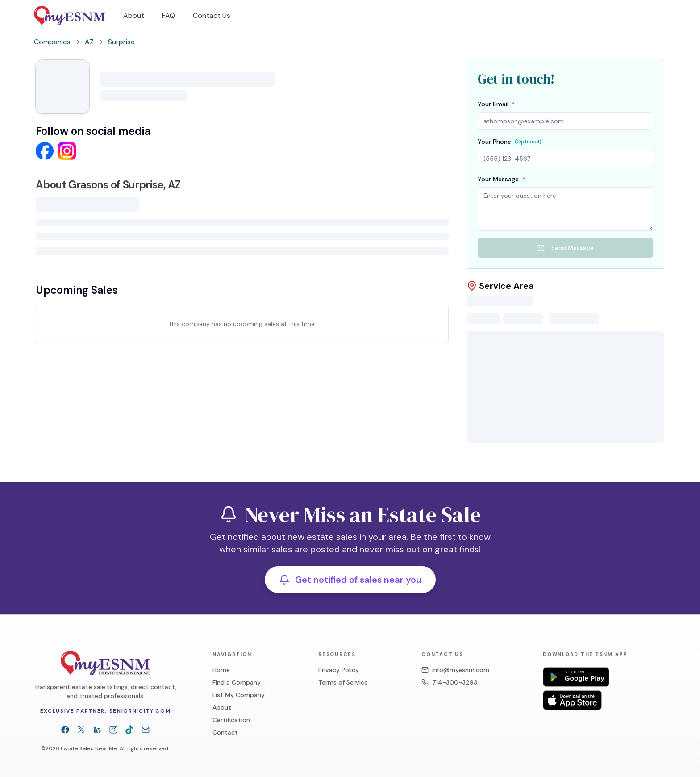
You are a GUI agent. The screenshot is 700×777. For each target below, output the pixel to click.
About (222, 697)
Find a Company (237, 672)
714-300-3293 (449, 672)
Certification (231, 709)
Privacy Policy (339, 659)
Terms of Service (343, 672)
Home (221, 659)
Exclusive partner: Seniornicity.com (106, 700)
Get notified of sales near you (350, 569)
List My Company (239, 684)
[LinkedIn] (97, 719)
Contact (225, 722)
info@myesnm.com (455, 659)
